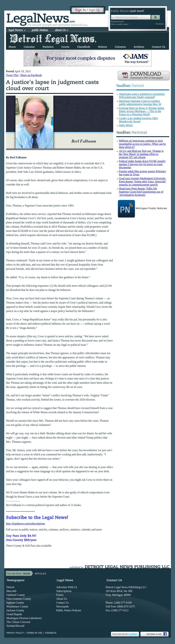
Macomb (11, 591)
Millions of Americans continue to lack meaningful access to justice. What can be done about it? (143, 144)
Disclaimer (160, 24)
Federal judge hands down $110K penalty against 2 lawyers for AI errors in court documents (142, 164)
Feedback (51, 633)
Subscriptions (64, 591)
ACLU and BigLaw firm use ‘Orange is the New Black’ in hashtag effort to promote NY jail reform (141, 154)
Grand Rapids (14, 614)
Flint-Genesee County (19, 599)
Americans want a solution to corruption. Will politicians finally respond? (142, 96)
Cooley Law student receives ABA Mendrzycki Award (138, 120)
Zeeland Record (15, 626)
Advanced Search (117, 22)
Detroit (10, 587)
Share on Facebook (31, 75)
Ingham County (15, 603)
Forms (60, 595)
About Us (62, 599)
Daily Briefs (126, 125)
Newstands (62, 606)
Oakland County (16, 595)
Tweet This (12, 75)
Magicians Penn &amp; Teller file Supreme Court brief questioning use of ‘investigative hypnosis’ (141, 192)
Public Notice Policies (69, 610)
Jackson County (15, 610)
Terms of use (34, 633)
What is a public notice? (120, 24)
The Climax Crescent (18, 622)
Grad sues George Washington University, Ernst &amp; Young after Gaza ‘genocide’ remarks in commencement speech (143, 181)
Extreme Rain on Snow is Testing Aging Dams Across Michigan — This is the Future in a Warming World (142, 111)
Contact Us (63, 603)
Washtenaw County (17, 606)
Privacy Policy (15, 633)
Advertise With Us (67, 587)
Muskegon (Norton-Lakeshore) (24, 618)
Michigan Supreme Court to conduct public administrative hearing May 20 (140, 103)
